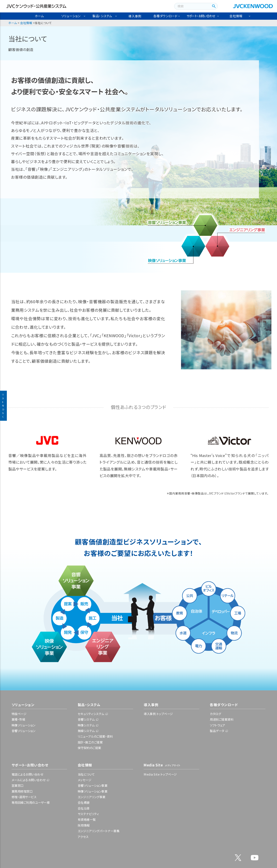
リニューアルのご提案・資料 (95, 736)
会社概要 (84, 802)
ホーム (39, 16)
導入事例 (135, 16)
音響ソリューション (24, 731)
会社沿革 (84, 808)
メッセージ (85, 780)
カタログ (215, 714)
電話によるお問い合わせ (27, 774)
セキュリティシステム (91, 714)
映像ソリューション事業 (93, 791)
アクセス (83, 837)
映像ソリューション (24, 725)
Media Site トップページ (160, 774)
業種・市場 (18, 719)
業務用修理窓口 (22, 791)
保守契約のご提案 (89, 748)
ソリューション (71, 16)
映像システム (86, 725)
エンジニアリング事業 (92, 797)
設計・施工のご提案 (90, 742)
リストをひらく (3, 406)
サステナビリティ (88, 814)
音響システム (86, 719)
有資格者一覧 (87, 819)
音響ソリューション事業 (93, 785)
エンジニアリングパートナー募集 (99, 831)
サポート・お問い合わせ (201, 16)
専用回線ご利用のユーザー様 (31, 802)
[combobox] (192, 6)
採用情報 (84, 825)
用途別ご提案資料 (222, 719)
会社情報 (236, 16)
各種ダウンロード (166, 16)
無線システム (86, 731)
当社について (86, 774)
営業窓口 (18, 785)
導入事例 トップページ (158, 714)
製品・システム (102, 16)
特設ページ (19, 714)
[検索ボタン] (213, 6)
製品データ (217, 731)
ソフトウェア (217, 725)
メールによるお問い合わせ (29, 780)
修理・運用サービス (24, 797)
